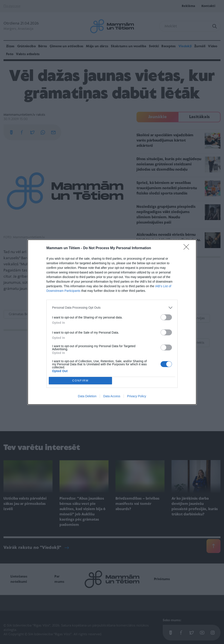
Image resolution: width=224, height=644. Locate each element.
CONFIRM (80, 381)
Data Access (112, 396)
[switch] (166, 317)
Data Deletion (87, 396)
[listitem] (112, 308)
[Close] (188, 248)
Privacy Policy (137, 396)
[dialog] (112, 322)
